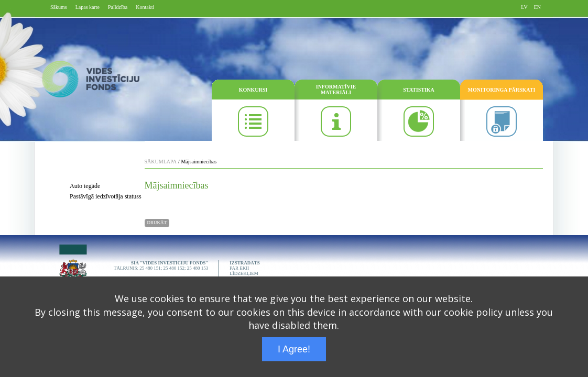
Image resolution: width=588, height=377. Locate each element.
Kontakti (145, 7)
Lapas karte (88, 7)
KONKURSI (253, 90)
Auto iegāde (85, 186)
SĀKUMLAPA (161, 162)
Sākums (59, 7)
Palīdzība (118, 7)
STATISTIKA (419, 90)
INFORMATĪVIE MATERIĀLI (336, 90)
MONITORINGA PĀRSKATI (502, 90)
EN (537, 7)
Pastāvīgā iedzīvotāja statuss (106, 196)
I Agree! (294, 349)
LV (524, 7)
